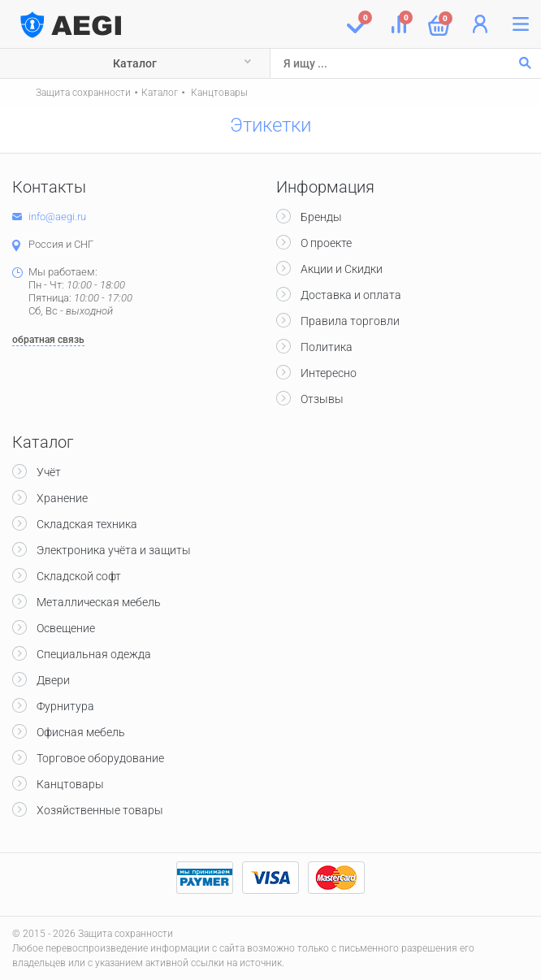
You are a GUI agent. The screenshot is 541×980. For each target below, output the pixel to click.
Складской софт (79, 576)
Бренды (321, 217)
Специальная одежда (94, 654)
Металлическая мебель (99, 602)
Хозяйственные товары (100, 810)
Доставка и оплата (351, 295)
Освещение (66, 628)
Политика (327, 347)
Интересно (329, 373)
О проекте (326, 243)
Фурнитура (65, 706)
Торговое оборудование (100, 758)
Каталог (135, 63)
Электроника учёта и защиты (114, 550)
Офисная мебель (81, 732)
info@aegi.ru (57, 217)
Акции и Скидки (342, 269)
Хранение (62, 498)
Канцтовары (218, 93)
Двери (53, 680)
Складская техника (87, 524)
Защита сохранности (83, 93)
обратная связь (48, 340)
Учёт (49, 472)
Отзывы (322, 399)
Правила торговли (350, 321)
